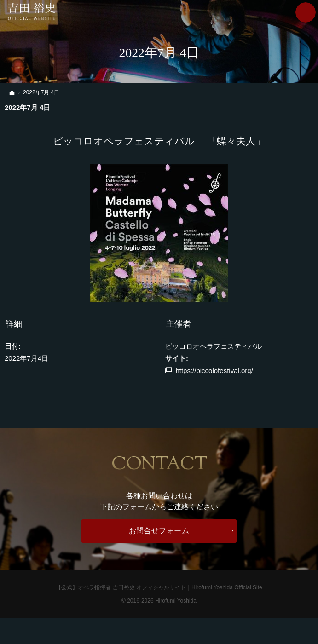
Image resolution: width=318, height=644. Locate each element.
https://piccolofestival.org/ (214, 371)
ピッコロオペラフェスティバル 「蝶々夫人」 (159, 141)
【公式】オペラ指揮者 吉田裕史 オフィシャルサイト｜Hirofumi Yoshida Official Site (159, 587)
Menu (306, 12)
